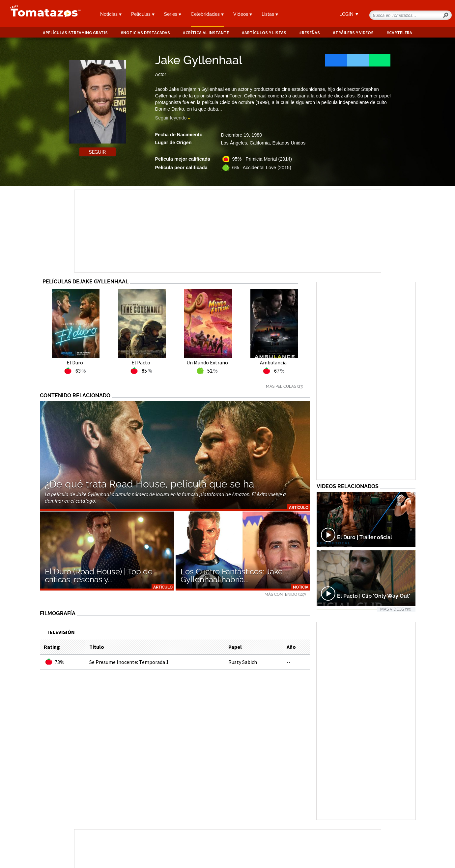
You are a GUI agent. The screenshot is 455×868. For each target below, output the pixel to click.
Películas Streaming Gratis (77, 33)
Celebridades (207, 14)
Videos (243, 14)
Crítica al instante (207, 33)
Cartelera (401, 33)
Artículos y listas (265, 33)
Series (173, 14)
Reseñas (311, 33)
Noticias (111, 14)
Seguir (97, 152)
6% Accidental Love (262, 168)
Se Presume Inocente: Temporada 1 (129, 662)
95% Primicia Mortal (262, 159)
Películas (143, 14)
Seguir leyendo (171, 118)
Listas (270, 14)
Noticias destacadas (147, 33)
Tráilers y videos (355, 33)
